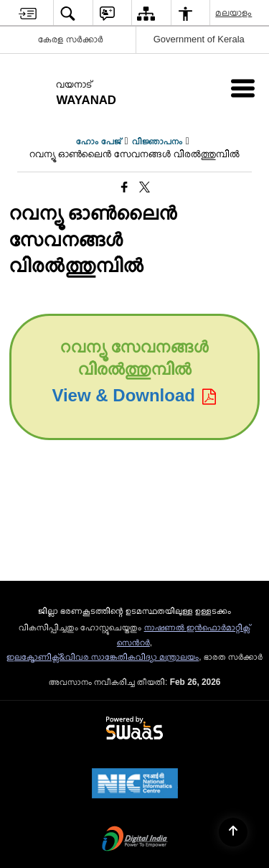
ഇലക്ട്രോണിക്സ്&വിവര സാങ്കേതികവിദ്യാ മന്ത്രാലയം (103, 657)
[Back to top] (233, 832)
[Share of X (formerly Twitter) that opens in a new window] (145, 187)
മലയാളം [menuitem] (234, 13)
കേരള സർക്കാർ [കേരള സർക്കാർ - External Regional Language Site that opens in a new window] (71, 39)
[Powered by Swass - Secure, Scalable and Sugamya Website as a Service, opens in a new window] (134, 729)
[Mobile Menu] (243, 88)
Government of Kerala (199, 39)
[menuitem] (28, 13)
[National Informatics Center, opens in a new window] (135, 785)
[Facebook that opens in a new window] (124, 187)
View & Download (134, 395)
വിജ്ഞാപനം (157, 141)
